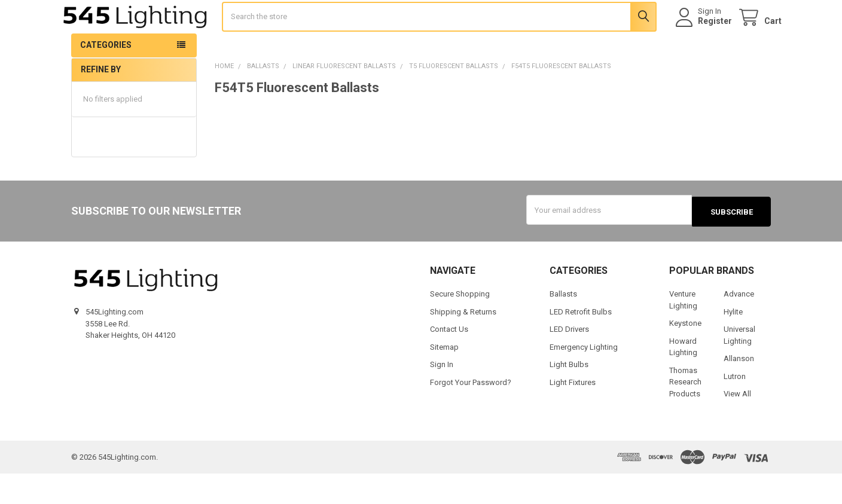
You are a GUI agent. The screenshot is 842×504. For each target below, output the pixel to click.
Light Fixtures (573, 412)
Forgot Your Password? (471, 412)
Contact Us (449, 360)
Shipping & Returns (463, 342)
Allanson (739, 389)
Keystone (685, 354)
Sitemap (444, 377)
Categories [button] (106, 77)
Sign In (442, 395)
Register (704, 37)
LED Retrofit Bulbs (581, 342)
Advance (739, 324)
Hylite (733, 342)
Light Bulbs (569, 395)
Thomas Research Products (685, 412)
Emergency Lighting (584, 377)
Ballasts (563, 324)
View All (737, 424)
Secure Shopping (460, 324)
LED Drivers (569, 360)
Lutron (735, 406)
